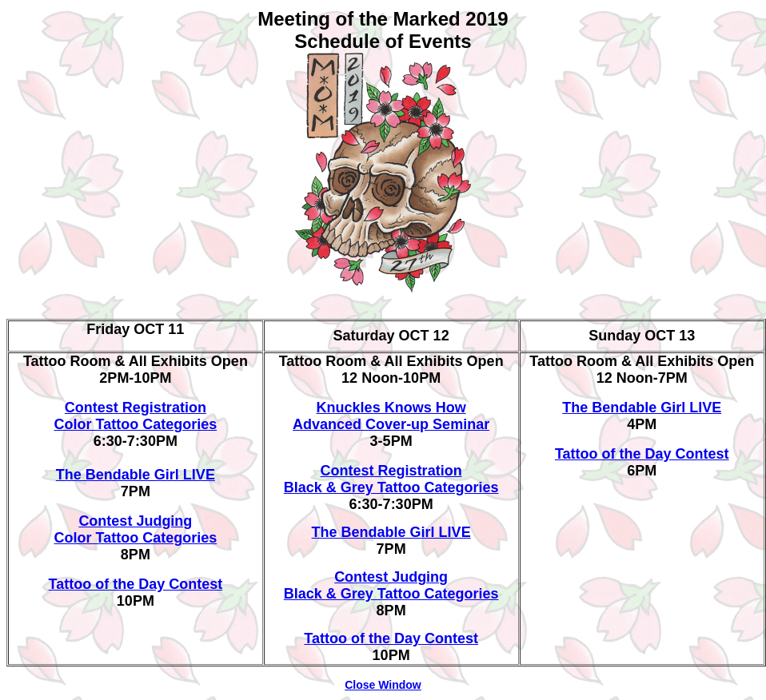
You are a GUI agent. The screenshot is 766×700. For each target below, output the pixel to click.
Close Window (383, 685)
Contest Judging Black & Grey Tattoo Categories (391, 585)
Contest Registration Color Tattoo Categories (136, 416)
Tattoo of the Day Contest (136, 584)
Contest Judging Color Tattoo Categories (136, 529)
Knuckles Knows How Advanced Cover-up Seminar (391, 416)
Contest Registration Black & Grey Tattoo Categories (391, 479)
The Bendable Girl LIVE (136, 475)
